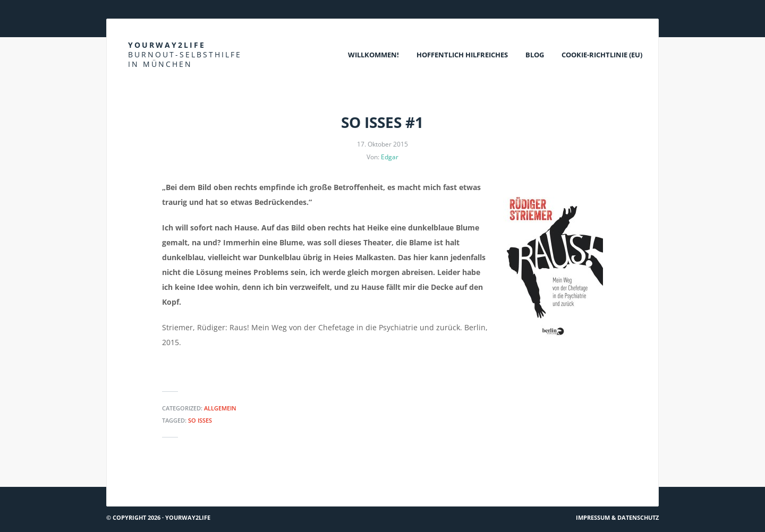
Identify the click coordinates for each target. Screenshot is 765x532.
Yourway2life (185, 54)
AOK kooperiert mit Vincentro (601, 482)
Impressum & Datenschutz (617, 517)
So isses (200, 420)
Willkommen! (373, 55)
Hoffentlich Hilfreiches (462, 55)
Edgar (390, 157)
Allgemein (220, 408)
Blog (535, 55)
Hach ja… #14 (133, 482)
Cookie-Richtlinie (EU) (602, 55)
